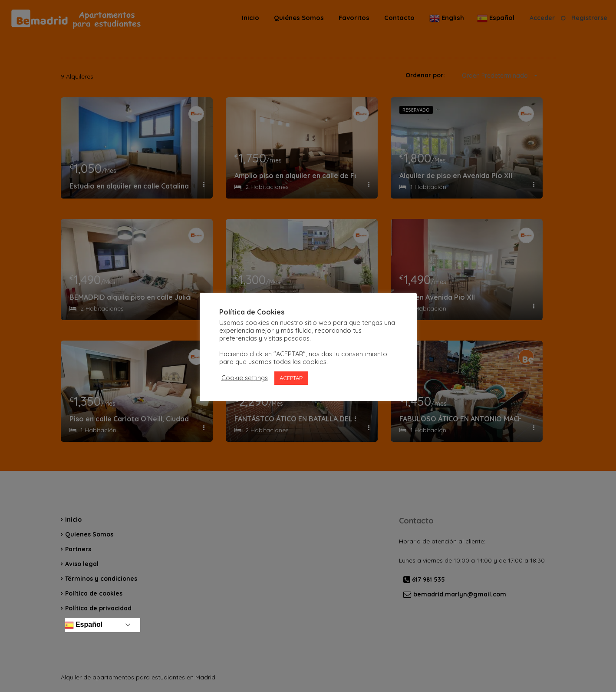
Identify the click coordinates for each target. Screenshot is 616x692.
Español (83, 625)
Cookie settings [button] (245, 378)
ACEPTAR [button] (291, 378)
